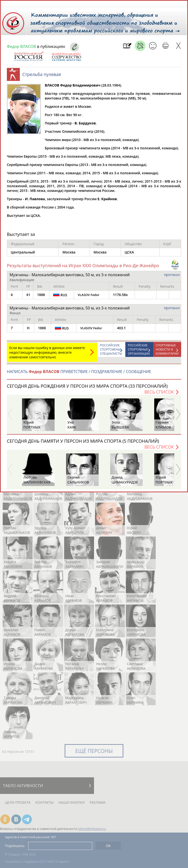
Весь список (159, 394)
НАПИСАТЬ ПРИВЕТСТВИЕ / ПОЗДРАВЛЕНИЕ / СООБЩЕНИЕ (79, 374)
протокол (172, 277)
